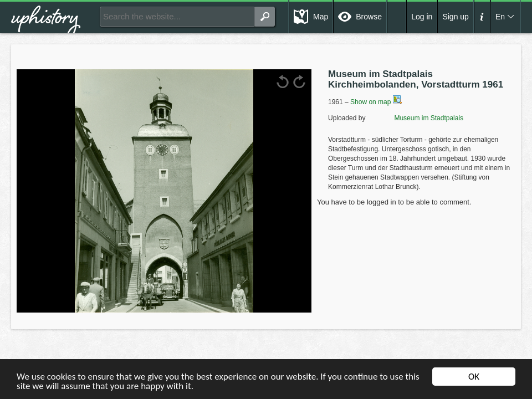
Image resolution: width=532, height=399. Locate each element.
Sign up (455, 17)
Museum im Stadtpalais (415, 118)
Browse (369, 17)
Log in (422, 17)
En (500, 17)
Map (321, 17)
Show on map (376, 102)
